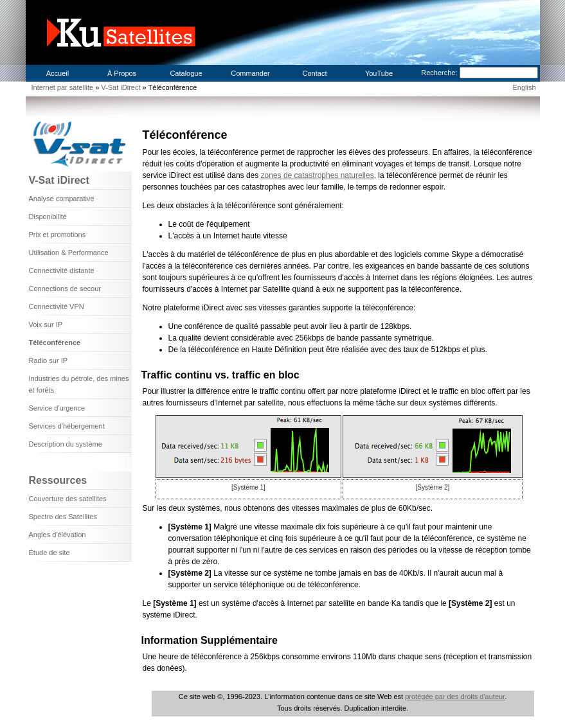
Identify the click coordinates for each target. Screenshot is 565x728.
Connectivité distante (62, 271)
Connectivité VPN (57, 306)
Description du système (66, 444)
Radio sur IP (49, 360)
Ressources (58, 480)
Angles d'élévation (58, 535)
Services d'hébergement (67, 426)
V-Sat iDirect (121, 87)
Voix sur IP (46, 324)
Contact (315, 73)
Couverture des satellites (68, 499)
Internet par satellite (63, 87)
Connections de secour (65, 289)
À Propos (122, 73)
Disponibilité (48, 217)
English (524, 87)
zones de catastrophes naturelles (318, 175)
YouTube (379, 73)
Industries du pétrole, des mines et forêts (79, 384)
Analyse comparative (62, 199)
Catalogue (186, 73)
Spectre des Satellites (63, 517)
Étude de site (49, 553)
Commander (250, 73)
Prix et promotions (58, 235)
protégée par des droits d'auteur (455, 697)
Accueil (58, 73)
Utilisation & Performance (69, 253)
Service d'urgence (57, 408)
